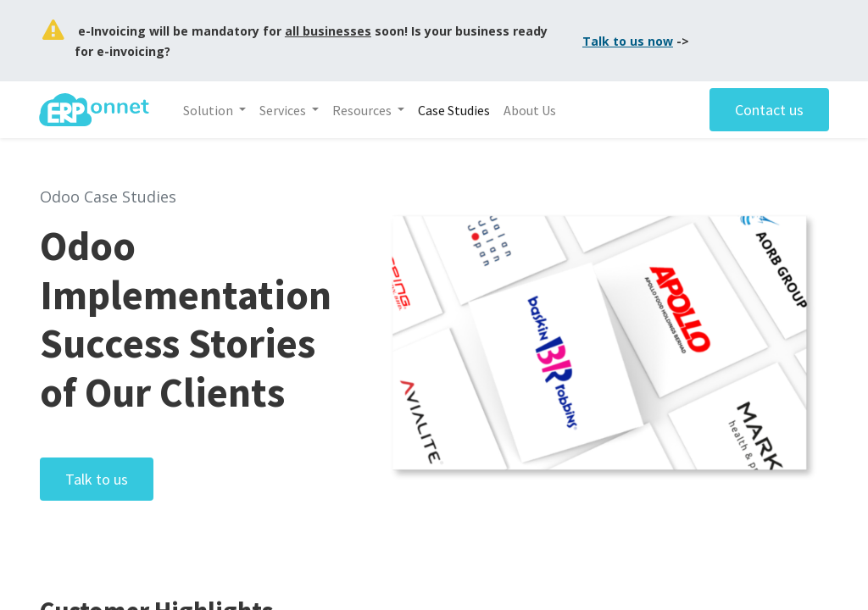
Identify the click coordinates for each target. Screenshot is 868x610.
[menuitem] (455, 110)
